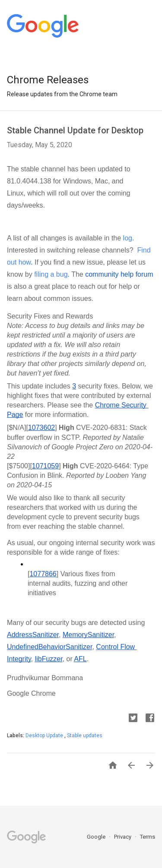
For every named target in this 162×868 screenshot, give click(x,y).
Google (97, 837)
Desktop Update (45, 735)
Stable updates (85, 735)
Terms (148, 837)
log (128, 238)
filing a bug (51, 274)
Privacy (123, 837)
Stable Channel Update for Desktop (75, 130)
